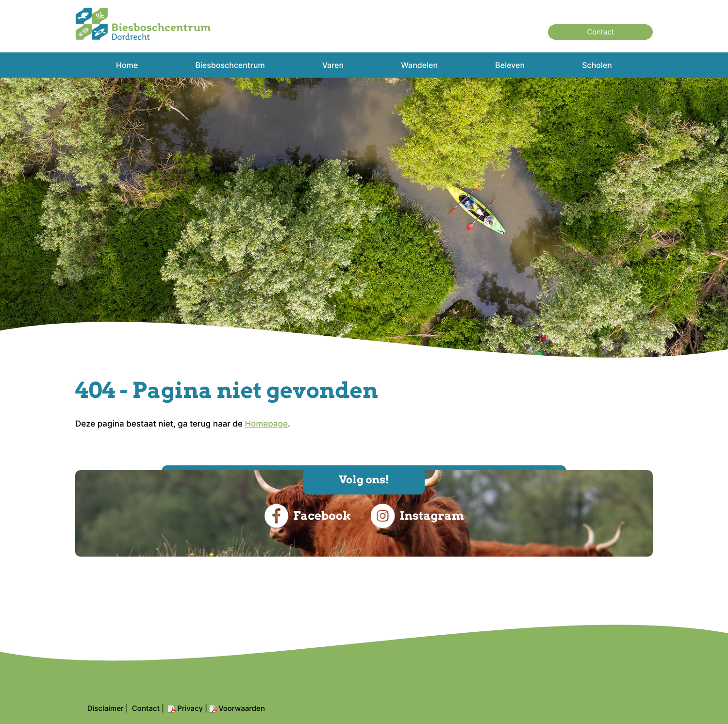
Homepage (266, 424)
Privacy (190, 708)
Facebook (307, 516)
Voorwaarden (242, 708)
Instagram (417, 516)
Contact (600, 32)
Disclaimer (106, 708)
